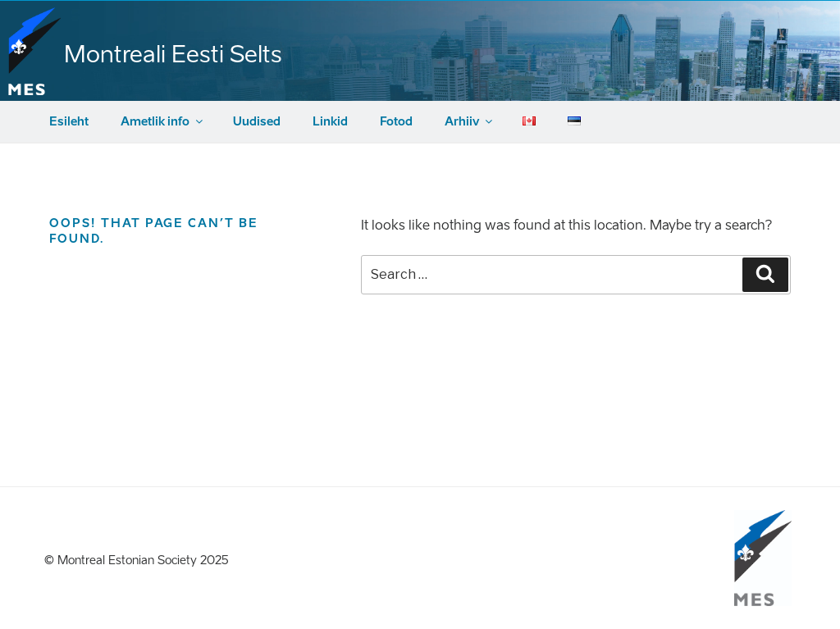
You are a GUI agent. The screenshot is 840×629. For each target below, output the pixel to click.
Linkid (330, 122)
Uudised (257, 122)
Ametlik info (163, 122)
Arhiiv (470, 122)
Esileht (69, 122)
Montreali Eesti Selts (173, 54)
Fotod (396, 122)
